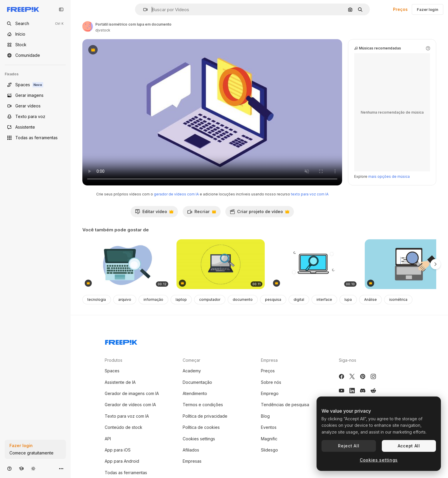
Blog (265, 416)
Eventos (269, 427)
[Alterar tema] (33, 468)
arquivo (125, 299)
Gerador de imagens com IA (132, 393)
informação (153, 299)
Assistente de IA (120, 382)
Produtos (114, 360)
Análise (370, 299)
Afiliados (191, 450)
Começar (191, 360)
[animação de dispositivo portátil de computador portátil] (126, 264)
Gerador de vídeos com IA (130, 405)
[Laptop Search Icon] (315, 264)
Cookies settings (199, 439)
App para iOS (118, 450)
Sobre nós (271, 382)
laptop (181, 299)
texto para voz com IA (310, 194)
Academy (192, 371)
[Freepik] (23, 9)
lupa (348, 299)
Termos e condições (203, 405)
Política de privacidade (205, 416)
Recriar (201, 213)
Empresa (269, 360)
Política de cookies (201, 427)
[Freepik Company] (121, 341)
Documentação (197, 382)
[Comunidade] (35, 55)
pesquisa (273, 299)
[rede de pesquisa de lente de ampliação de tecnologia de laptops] (221, 264)
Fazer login (428, 9)
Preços (400, 9)
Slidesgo (269, 450)
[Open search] (35, 24)
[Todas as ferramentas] (35, 138)
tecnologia (97, 299)
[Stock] (35, 45)
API (108, 439)
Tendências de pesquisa (285, 405)
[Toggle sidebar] (61, 9)
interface (324, 299)
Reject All (349, 446)
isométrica (398, 299)
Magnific (269, 439)
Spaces (112, 371)
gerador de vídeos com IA (176, 194)
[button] (143, 10)
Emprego (270, 393)
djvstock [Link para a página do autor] (103, 30)
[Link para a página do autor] (88, 26)
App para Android (122, 461)
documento (243, 299)
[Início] (35, 34)
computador (210, 299)
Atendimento (195, 393)
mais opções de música (389, 176)
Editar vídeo (154, 213)
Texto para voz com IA (127, 416)
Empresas (192, 461)
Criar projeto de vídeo (259, 213)
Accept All (409, 446)
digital (299, 299)
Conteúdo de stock (124, 427)
